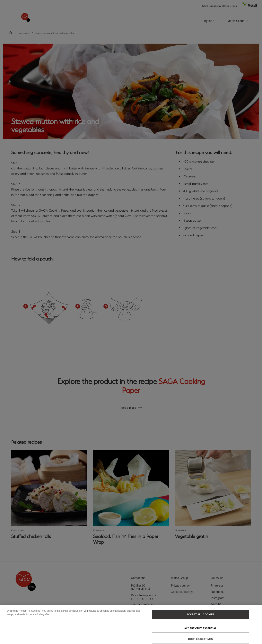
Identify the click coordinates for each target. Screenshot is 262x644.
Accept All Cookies (200, 617)
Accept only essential (200, 631)
